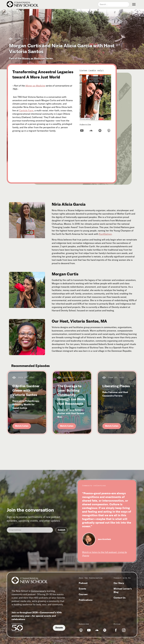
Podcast (83, 583)
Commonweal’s (38, 591)
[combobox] (114, 4)
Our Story (119, 583)
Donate (59, 628)
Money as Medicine (33, 58)
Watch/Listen (22, 426)
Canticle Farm (26, 111)
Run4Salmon (105, 234)
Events (82, 589)
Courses (83, 594)
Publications (86, 600)
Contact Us (120, 598)
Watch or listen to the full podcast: (104, 554)
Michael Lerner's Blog (123, 590)
